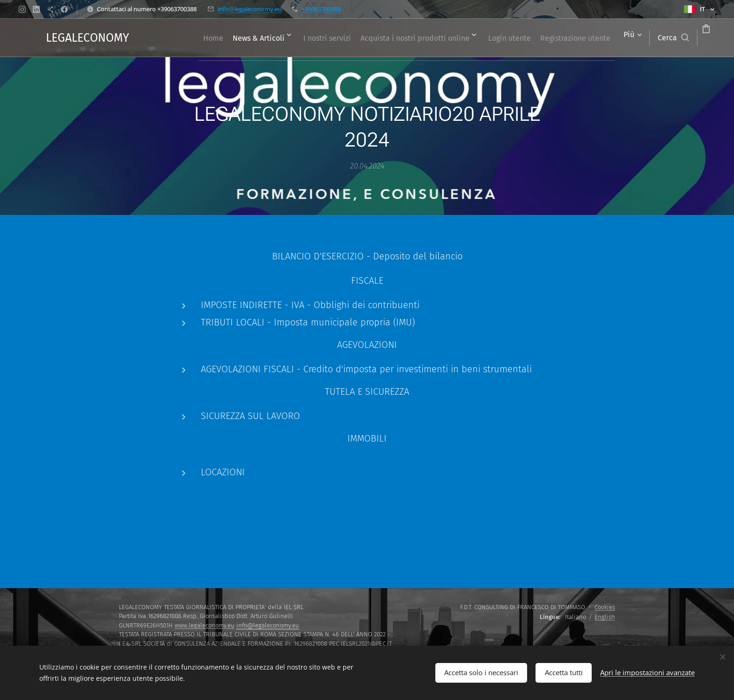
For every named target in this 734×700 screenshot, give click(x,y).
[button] (638, 38)
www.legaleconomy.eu (205, 625)
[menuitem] (229, 38)
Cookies (605, 607)
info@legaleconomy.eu (250, 9)
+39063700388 (321, 9)
